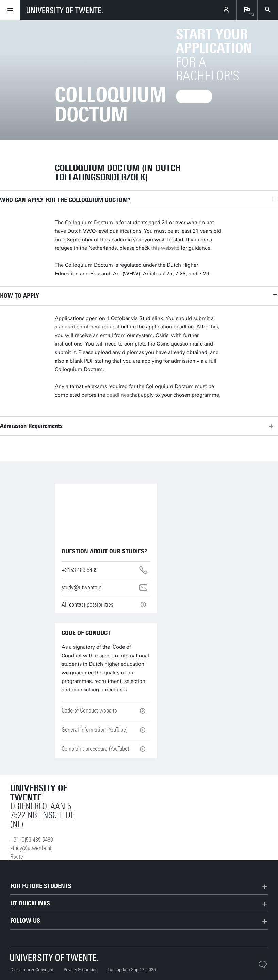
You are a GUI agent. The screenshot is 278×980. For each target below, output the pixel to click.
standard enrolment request (87, 327)
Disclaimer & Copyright (32, 970)
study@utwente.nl (31, 848)
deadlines (118, 395)
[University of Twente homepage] (65, 10)
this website (165, 248)
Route (17, 857)
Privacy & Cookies (80, 970)
